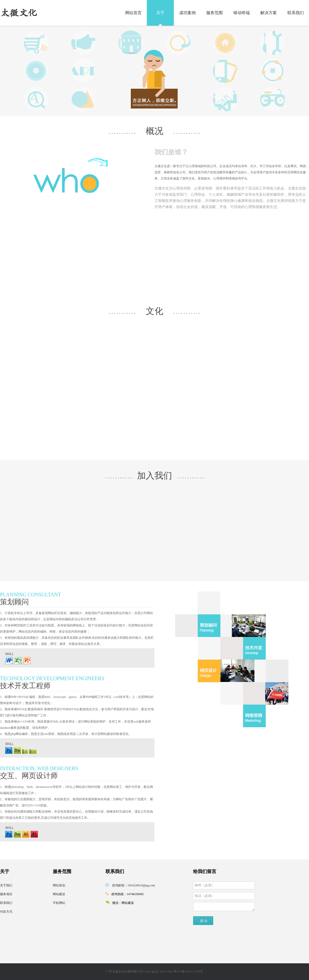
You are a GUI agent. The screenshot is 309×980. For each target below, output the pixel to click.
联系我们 (296, 13)
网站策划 (59, 885)
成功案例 (187, 13)
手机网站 (59, 903)
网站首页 (133, 13)
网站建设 (59, 894)
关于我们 (6, 885)
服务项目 (6, 894)
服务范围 (214, 13)
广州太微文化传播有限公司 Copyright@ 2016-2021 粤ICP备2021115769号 (155, 972)
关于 (160, 13)
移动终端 (242, 13)
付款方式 (6, 912)
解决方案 (269, 13)
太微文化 (19, 13)
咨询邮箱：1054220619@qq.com (134, 885)
